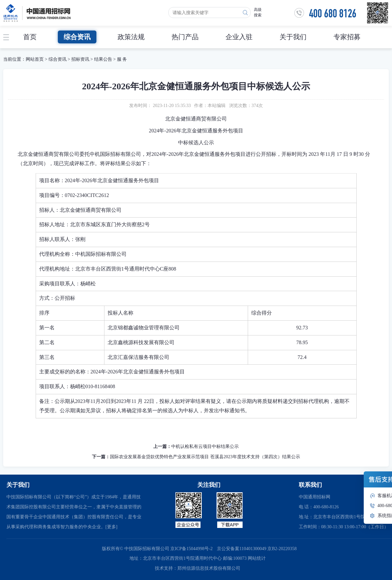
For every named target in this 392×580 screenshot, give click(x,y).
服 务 (122, 59)
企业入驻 (239, 37)
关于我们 (293, 37)
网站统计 (257, 558)
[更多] (111, 527)
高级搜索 (258, 12)
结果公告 (103, 59)
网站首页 (35, 59)
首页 (30, 37)
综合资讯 (77, 37)
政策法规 (131, 37)
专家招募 (347, 37)
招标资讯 (81, 59)
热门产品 (185, 37)
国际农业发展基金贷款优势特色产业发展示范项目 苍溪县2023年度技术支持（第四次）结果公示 (205, 457)
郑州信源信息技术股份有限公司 (209, 568)
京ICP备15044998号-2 (191, 549)
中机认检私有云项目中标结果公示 (205, 446)
